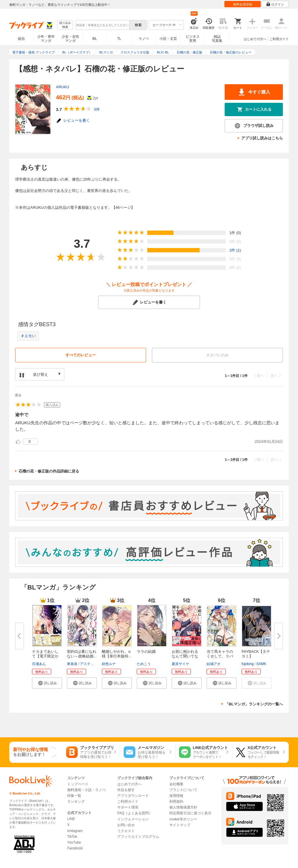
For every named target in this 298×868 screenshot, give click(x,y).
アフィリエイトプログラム (138, 837)
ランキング (76, 801)
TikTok (72, 837)
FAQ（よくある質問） (135, 813)
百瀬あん (39, 664)
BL (95, 38)
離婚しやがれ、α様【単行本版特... (117, 654)
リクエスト (126, 831)
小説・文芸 (168, 39)
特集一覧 (74, 796)
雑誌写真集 (217, 39)
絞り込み (65, 25)
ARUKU (63, 87)
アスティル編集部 (94, 664)
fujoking (248, 664)
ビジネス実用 (193, 39)
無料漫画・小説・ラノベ (86, 790)
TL (119, 39)
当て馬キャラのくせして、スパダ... (220, 656)
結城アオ (214, 664)
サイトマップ (180, 825)
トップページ (78, 784)
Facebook (75, 848)
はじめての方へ (255, 39)
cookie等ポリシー (183, 819)
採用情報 (176, 796)
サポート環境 (128, 807)
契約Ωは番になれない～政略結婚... (82, 654)
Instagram (75, 831)
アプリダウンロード (133, 796)
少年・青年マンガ (46, 39)
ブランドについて (183, 790)
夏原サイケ (180, 664)
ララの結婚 (146, 652)
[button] (47, 683)
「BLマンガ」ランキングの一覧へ (254, 704)
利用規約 (176, 801)
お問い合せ (126, 825)
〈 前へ (258, 376)
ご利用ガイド (279, 39)
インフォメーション (133, 819)
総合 (22, 39)
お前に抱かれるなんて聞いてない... (185, 656)
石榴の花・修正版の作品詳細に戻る (49, 471)
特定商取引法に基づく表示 (190, 813)
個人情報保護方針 (183, 807)
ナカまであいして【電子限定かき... (45, 656)
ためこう (144, 664)
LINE (71, 819)
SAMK (261, 664)
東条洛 (72, 664)
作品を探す (126, 790)
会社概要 (176, 784)
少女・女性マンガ (70, 39)
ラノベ (144, 39)
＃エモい (28, 336)
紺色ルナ (109, 664)
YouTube (74, 842)
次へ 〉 (277, 376)
